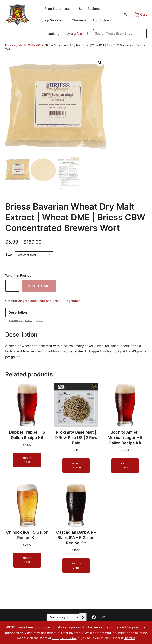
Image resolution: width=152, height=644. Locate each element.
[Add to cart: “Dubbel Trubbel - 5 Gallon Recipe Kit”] (27, 460)
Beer (76, 301)
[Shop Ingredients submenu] (71, 9)
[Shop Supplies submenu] (65, 20)
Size (9, 254)
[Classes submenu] (85, 20)
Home (8, 45)
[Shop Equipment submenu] (105, 9)
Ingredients (20, 45)
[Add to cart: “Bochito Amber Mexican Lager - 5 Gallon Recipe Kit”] (125, 466)
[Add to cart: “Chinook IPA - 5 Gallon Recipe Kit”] (27, 560)
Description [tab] (18, 312)
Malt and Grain (36, 45)
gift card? (81, 34)
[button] (100, 63)
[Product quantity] (12, 286)
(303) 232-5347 (64, 638)
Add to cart (39, 286)
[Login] (125, 14)
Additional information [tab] (26, 321)
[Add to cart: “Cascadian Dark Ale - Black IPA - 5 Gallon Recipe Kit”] (76, 566)
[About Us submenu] (108, 20)
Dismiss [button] (129, 638)
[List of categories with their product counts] (63, 617)
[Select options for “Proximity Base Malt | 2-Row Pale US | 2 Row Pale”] (76, 466)
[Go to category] (83, 617)
